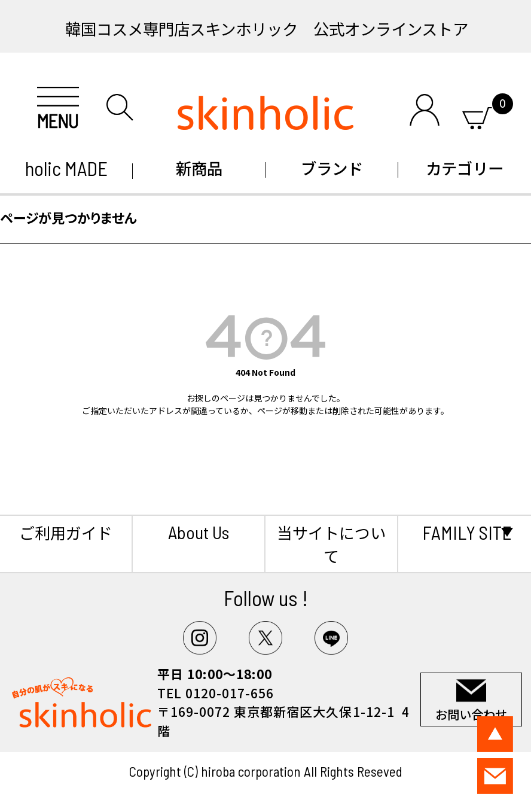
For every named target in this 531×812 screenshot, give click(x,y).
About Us (199, 532)
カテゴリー (465, 168)
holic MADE (66, 168)
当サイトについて (331, 544)
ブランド (332, 168)
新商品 (199, 168)
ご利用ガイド (66, 532)
